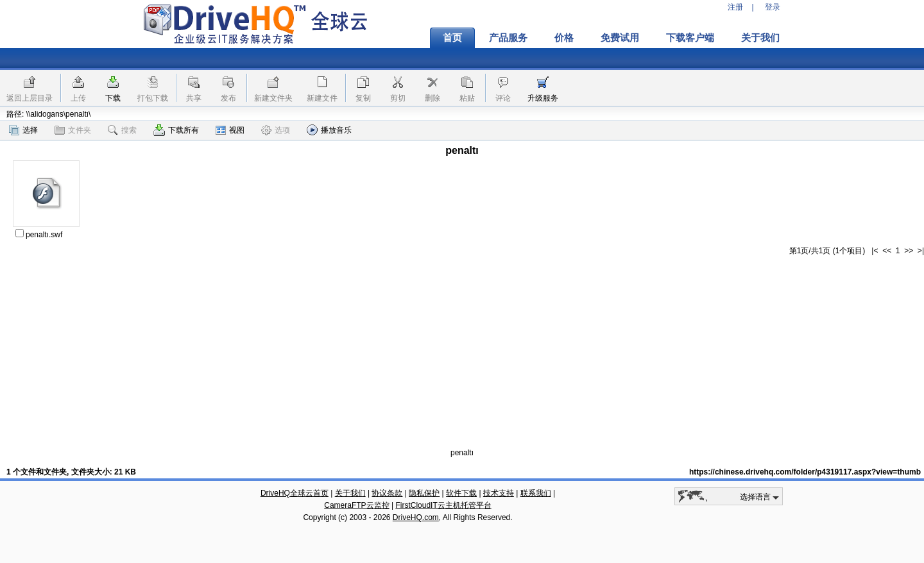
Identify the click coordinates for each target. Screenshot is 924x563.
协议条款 (387, 493)
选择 (23, 130)
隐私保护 (424, 493)
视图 (230, 130)
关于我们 (760, 38)
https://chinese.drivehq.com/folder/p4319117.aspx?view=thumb (805, 472)
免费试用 (620, 38)
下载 (113, 98)
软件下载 (461, 493)
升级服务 (543, 98)
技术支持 (499, 493)
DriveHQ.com (416, 517)
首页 (452, 38)
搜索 (122, 130)
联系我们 (536, 493)
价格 (564, 38)
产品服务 (508, 38)
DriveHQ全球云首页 (295, 493)
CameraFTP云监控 (356, 505)
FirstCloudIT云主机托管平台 (443, 505)
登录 (773, 7)
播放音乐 (329, 130)
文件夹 (73, 130)
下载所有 (176, 130)
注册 (735, 7)
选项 (276, 130)
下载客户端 (690, 38)
